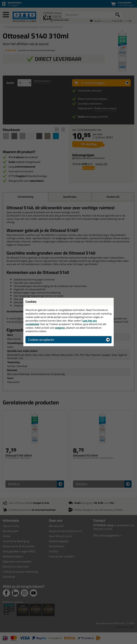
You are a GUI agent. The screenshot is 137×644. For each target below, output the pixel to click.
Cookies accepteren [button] (41, 340)
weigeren (60, 328)
